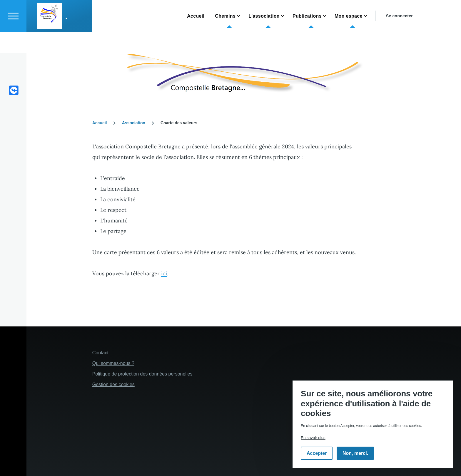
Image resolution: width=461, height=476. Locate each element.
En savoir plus (313, 438)
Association (134, 123)
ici (164, 274)
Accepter (317, 453)
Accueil (100, 123)
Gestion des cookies (113, 385)
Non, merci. (355, 453)
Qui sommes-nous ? (113, 364)
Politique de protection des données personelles (142, 374)
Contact (100, 353)
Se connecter (399, 37)
